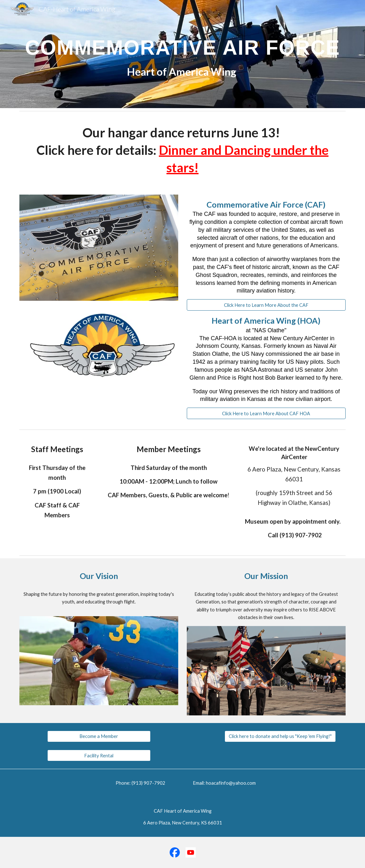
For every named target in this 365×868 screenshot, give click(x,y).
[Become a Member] (99, 736)
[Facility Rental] (99, 755)
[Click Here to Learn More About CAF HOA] (266, 413)
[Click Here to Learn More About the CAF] (266, 305)
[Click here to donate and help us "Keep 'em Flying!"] (280, 736)
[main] (182, 54)
